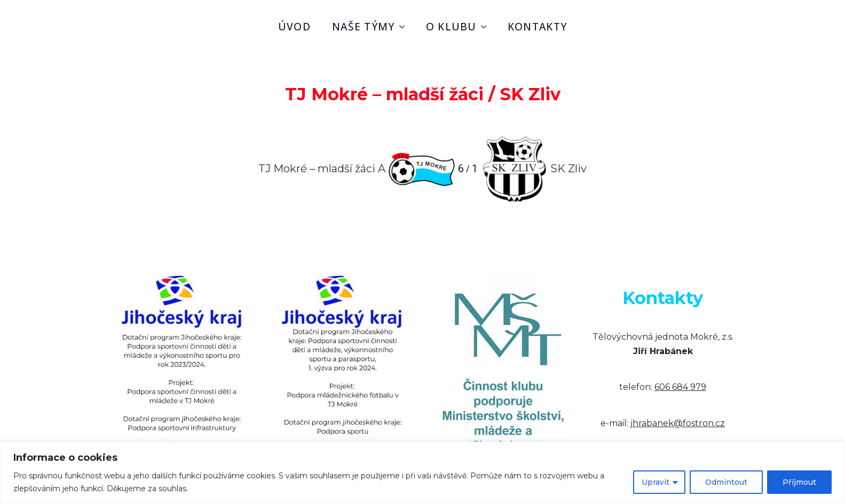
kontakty (537, 26)
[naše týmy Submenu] (405, 26)
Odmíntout (726, 482)
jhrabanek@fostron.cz (678, 423)
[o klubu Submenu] (487, 26)
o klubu (451, 26)
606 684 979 (680, 387)
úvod (294, 26)
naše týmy (364, 26)
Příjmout (799, 482)
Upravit (656, 482)
